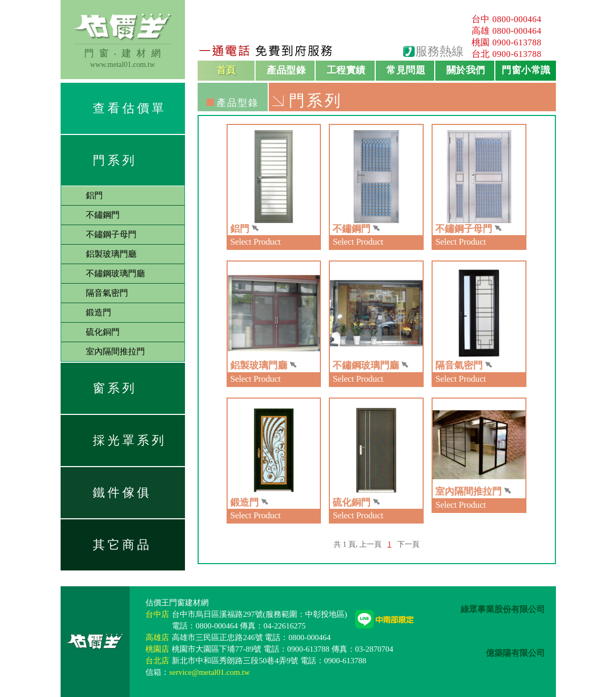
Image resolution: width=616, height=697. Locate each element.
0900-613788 (517, 42)
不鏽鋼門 (103, 215)
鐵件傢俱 (122, 493)
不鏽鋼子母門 (111, 234)
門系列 (115, 161)
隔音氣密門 (107, 293)
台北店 (157, 661)
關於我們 (466, 70)
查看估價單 (130, 108)
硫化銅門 (103, 332)
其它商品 (122, 545)
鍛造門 (99, 312)
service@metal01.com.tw (209, 672)
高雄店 (157, 637)
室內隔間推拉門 (115, 351)
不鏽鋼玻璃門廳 (115, 273)
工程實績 (346, 70)
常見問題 (406, 70)
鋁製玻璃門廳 (111, 254)
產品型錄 (286, 70)
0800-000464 (517, 19)
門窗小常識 (526, 70)
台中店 (157, 614)
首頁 (226, 70)
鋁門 (94, 195)
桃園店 (157, 649)
